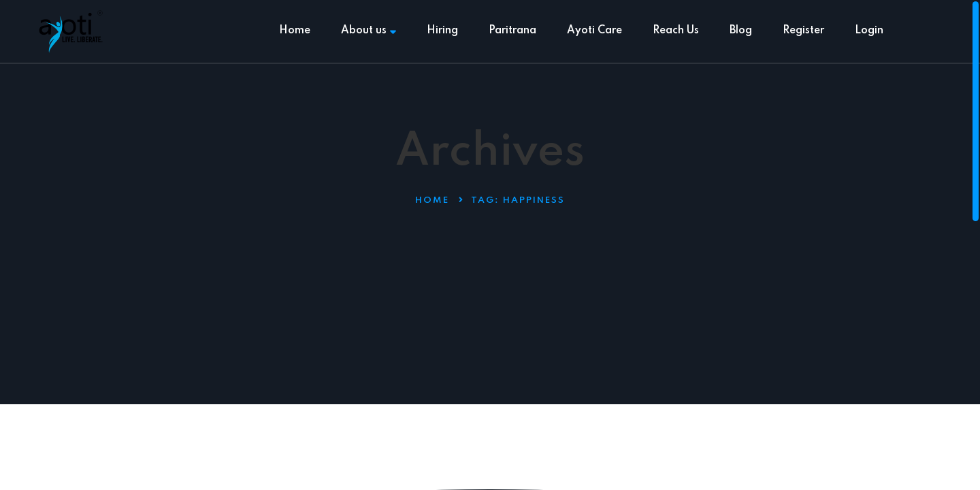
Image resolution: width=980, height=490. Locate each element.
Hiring (442, 31)
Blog (741, 31)
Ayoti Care (594, 31)
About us (369, 31)
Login (869, 31)
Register (803, 31)
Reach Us (676, 31)
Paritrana (512, 31)
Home (295, 31)
